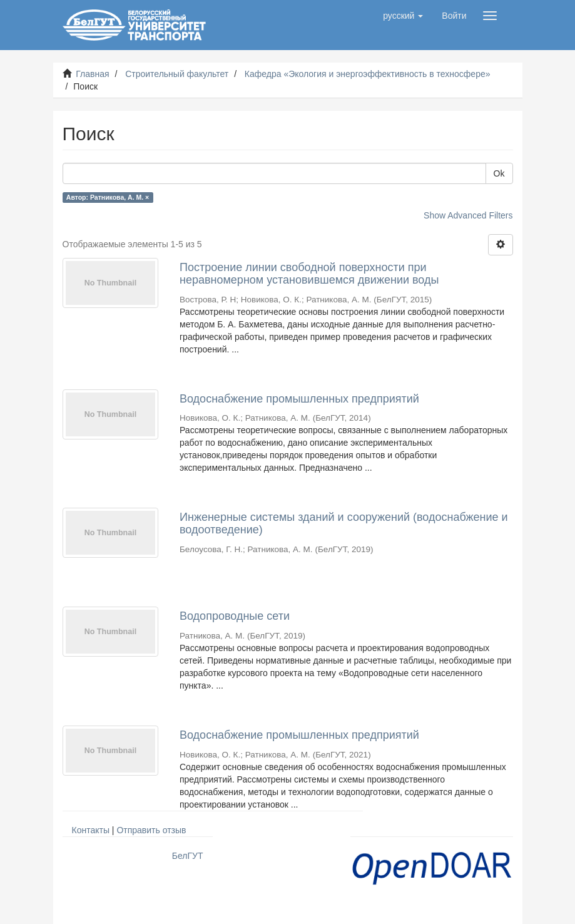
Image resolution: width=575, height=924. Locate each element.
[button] (403, 16)
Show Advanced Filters (468, 215)
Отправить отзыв (151, 830)
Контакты (91, 830)
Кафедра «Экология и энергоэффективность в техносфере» (368, 74)
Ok (499, 173)
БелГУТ (188, 856)
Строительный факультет (177, 74)
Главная (92, 74)
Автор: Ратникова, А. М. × (108, 197)
